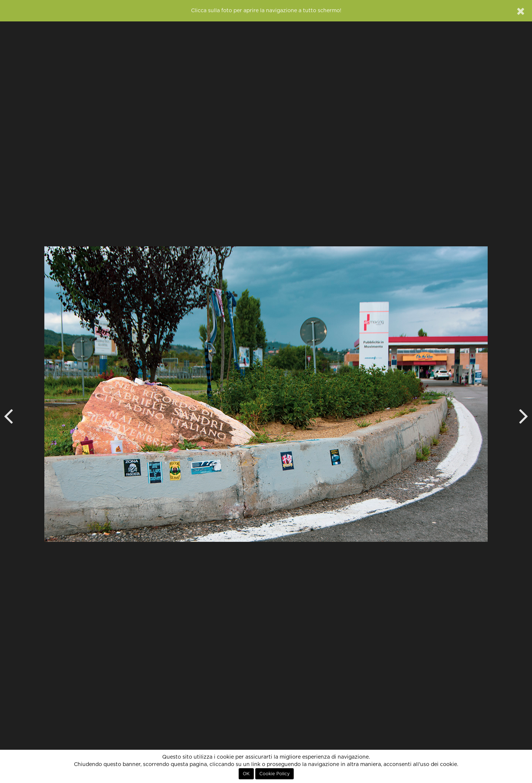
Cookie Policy (274, 774)
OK (246, 774)
